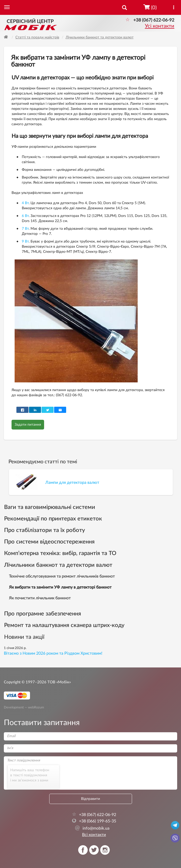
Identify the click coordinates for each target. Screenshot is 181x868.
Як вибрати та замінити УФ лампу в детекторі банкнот (60, 587)
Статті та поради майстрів (37, 37)
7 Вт (25, 229)
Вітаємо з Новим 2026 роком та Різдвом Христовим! (53, 653)
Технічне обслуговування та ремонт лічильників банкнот (62, 576)
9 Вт (25, 242)
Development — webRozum (24, 707)
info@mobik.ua (92, 828)
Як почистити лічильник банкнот (40, 598)
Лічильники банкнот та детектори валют (100, 37)
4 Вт (25, 203)
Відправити (90, 799)
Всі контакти (94, 835)
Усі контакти (160, 26)
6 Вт (25, 216)
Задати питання (28, 425)
